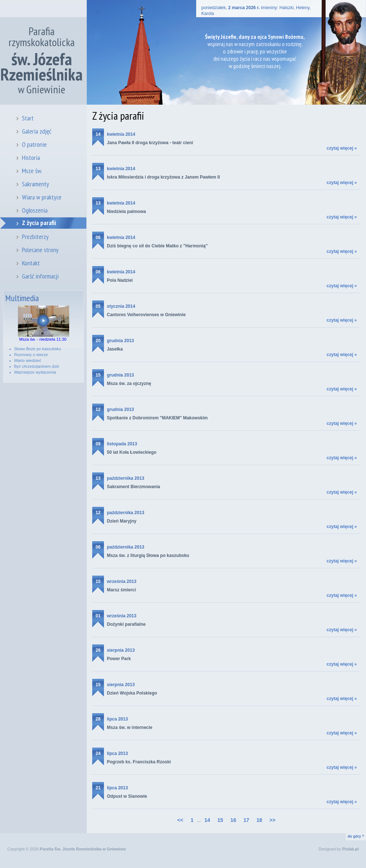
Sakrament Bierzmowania (133, 487)
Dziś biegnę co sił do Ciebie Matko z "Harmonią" (157, 246)
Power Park (119, 659)
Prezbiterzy (35, 237)
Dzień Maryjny (122, 521)
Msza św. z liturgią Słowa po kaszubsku (148, 555)
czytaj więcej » (342, 148)
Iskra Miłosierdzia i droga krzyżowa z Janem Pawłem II (163, 177)
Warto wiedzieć (28, 360)
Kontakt (31, 263)
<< (180, 820)
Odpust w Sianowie (127, 796)
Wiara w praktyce (42, 197)
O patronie (34, 144)
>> (272, 820)
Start (28, 118)
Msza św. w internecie (130, 727)
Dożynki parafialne (126, 624)
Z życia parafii (39, 223)
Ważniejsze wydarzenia (35, 372)
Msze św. (32, 171)
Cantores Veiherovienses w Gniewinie (146, 315)
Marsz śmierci (121, 590)
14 (207, 820)
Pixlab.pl (350, 849)
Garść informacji (40, 276)
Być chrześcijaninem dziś (37, 366)
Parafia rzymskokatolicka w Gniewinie (42, 60)
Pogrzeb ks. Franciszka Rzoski (139, 762)
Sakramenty (36, 184)
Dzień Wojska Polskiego (132, 693)
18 (259, 820)
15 (220, 820)
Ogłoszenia (35, 210)
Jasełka (115, 349)
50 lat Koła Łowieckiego (132, 452)
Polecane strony (40, 250)
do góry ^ (356, 836)
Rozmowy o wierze (31, 355)
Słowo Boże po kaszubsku (38, 349)
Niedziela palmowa (126, 212)
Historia (31, 158)
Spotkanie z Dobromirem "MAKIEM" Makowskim (157, 418)
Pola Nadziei (120, 280)
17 (246, 820)
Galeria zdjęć (37, 131)
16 (234, 820)
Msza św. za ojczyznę (129, 384)
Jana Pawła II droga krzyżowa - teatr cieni (150, 143)
